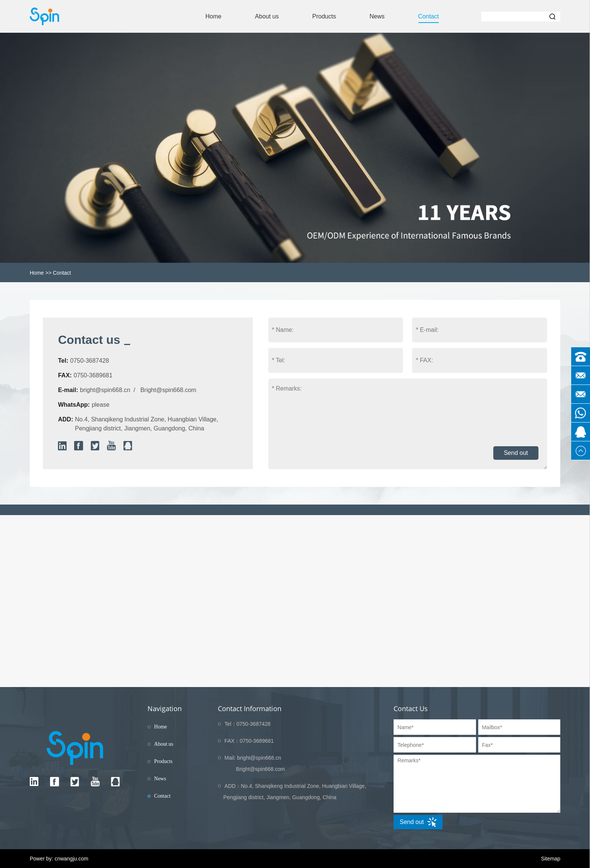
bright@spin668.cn (105, 390)
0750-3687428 (89, 361)
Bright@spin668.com (168, 390)
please (101, 405)
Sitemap (551, 859)
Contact (428, 16)
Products (324, 16)
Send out (516, 453)
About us (267, 16)
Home (214, 16)
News (377, 16)
